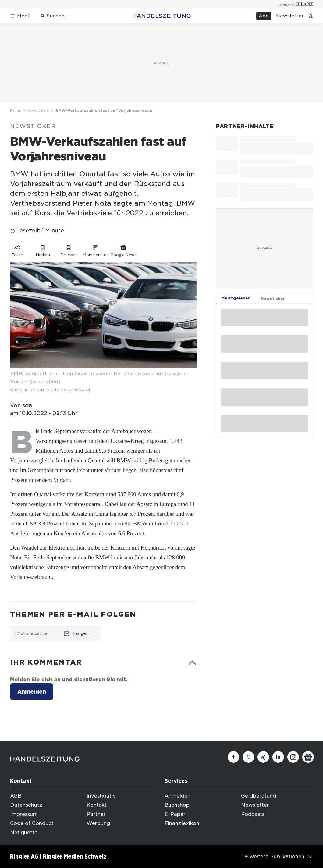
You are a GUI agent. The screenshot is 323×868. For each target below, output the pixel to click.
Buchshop (177, 805)
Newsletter (290, 16)
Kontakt (97, 805)
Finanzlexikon (182, 823)
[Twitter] (248, 757)
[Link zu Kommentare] (96, 250)
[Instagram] (293, 757)
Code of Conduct (32, 823)
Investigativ (101, 796)
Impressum (24, 814)
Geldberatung (259, 796)
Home (16, 111)
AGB (16, 796)
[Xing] (263, 757)
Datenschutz (26, 805)
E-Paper (175, 814)
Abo (264, 16)
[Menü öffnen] (20, 16)
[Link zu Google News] (123, 250)
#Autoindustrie (31, 633)
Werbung (98, 823)
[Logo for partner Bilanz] (295, 4)
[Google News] (308, 757)
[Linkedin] (278, 757)
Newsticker (38, 111)
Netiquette (24, 832)
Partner (96, 814)
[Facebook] (233, 757)
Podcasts (253, 814)
